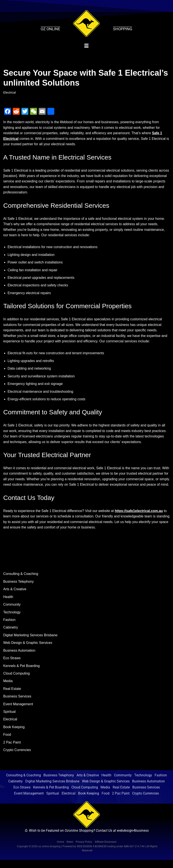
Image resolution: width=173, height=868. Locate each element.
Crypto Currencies (17, 758)
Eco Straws (12, 666)
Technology (12, 620)
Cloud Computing (17, 681)
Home (60, 850)
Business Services (17, 704)
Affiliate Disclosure (106, 850)
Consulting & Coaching (21, 581)
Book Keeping (14, 735)
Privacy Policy (84, 850)
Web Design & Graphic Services (28, 650)
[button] (87, 46)
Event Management (18, 712)
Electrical (10, 93)
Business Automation (19, 658)
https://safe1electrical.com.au (140, 518)
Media (8, 689)
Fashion (9, 627)
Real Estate (12, 696)
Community (12, 612)
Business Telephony (19, 589)
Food (7, 743)
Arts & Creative (15, 596)
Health (8, 604)
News (70, 850)
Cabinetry (11, 635)
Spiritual (10, 720)
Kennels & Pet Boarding (22, 673)
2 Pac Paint (12, 750)
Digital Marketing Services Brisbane (31, 643)
